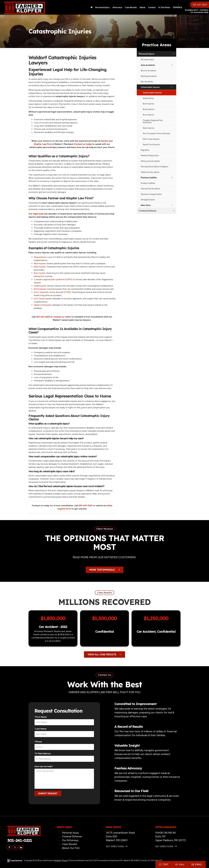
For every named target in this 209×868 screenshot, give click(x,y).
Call (180, 864)
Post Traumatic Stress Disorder (156, 133)
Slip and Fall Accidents (150, 189)
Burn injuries (40, 273)
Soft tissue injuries (43, 299)
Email (197, 864)
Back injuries (40, 263)
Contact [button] (152, 7)
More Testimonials (105, 570)
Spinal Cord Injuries (151, 144)
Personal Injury (147, 54)
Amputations (148, 98)
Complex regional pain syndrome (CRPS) (53, 279)
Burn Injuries (148, 115)
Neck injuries (40, 289)
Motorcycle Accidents (150, 161)
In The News (164, 7)
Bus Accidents (147, 81)
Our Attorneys (70, 840)
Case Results (131, 7)
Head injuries (40, 286)
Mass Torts (146, 205)
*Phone (38, 742)
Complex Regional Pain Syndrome (153, 121)
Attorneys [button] (117, 7)
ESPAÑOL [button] (178, 7)
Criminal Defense (148, 211)
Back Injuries (148, 104)
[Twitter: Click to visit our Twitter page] (15, 847)
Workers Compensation (151, 194)
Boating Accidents (149, 76)
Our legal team (36, 214)
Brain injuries (40, 267)
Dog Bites (145, 150)
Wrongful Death (148, 200)
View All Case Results (104, 654)
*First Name (41, 717)
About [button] (142, 7)
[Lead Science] (15, 860)
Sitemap (58, 860)
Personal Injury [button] (103, 7)
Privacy (65, 860)
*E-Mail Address (43, 753)
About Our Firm (71, 848)
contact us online (62, 317)
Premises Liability (149, 177)
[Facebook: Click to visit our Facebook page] (9, 847)
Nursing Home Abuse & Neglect (155, 166)
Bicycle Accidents (148, 70)
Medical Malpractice (150, 155)
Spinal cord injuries (43, 305)
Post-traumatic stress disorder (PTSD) (52, 292)
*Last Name (41, 729)
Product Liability (148, 183)
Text (164, 864)
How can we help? (44, 766)
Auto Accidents (148, 65)
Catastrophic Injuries (150, 87)
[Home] (92, 7)
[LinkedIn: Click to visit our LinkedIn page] (21, 847)
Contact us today (83, 144)
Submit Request (48, 793)
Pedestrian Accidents (150, 172)
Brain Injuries (149, 109)
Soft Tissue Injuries (151, 139)
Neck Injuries (149, 128)
